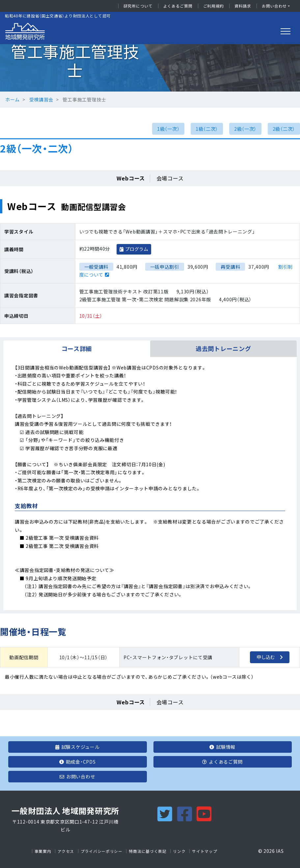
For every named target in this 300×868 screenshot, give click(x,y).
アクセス (66, 851)
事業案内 (43, 851)
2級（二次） (284, 129)
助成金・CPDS (77, 762)
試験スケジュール (77, 747)
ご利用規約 (214, 6)
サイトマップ (205, 851)
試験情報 (222, 747)
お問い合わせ (274, 6)
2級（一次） (245, 129)
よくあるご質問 (178, 6)
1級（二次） (207, 129)
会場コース (170, 178)
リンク (179, 851)
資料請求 (243, 6)
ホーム (13, 99)
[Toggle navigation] (286, 31)
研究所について (138, 6)
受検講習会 (41, 99)
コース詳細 (77, 349)
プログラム (137, 249)
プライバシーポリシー (102, 851)
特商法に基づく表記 (148, 851)
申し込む (266, 657)
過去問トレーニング (223, 349)
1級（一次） (168, 129)
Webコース (131, 178)
